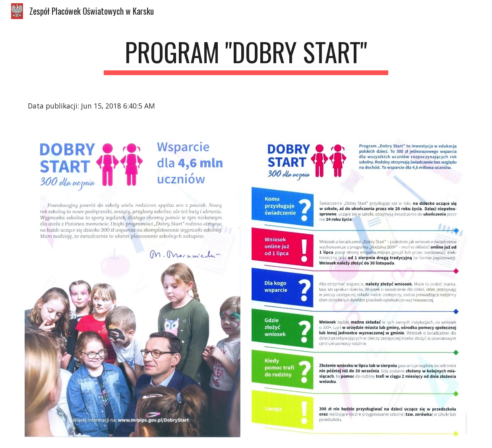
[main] (246, 56)
